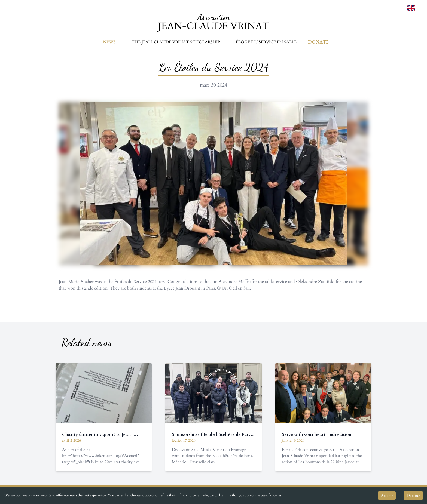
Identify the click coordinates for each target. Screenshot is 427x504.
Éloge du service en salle (266, 42)
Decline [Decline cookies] (413, 496)
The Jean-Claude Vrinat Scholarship (176, 42)
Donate (318, 42)
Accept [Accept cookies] (387, 496)
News (109, 42)
